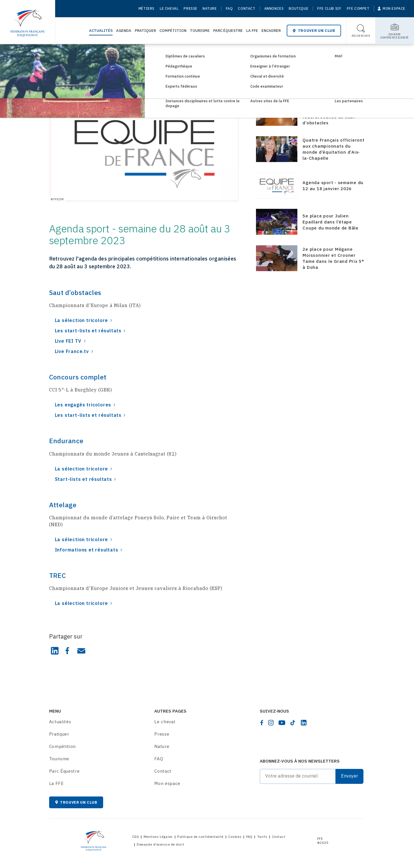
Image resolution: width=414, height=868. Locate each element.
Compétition (173, 31)
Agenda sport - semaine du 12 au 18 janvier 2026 (333, 186)
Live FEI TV (68, 341)
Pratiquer (145, 31)
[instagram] (271, 723)
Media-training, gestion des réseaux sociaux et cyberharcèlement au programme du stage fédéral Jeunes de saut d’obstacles (329, 108)
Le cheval (169, 8)
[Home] (27, 20)
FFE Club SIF (329, 8)
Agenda (124, 31)
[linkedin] (304, 723)
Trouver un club (314, 31)
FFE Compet (358, 8)
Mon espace (167, 783)
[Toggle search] (361, 31)
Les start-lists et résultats (88, 331)
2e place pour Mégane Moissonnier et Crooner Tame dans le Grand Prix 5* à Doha (333, 258)
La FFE (252, 31)
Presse (190, 8)
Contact (247, 8)
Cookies (235, 837)
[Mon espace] (391, 9)
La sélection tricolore (82, 320)
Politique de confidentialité (200, 837)
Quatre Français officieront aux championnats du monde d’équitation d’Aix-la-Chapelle (333, 149)
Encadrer (271, 31)
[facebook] (262, 723)
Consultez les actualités (86, 54)
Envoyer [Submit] (350, 776)
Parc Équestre (228, 31)
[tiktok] (293, 723)
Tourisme (200, 31)
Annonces (274, 8)
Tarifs (262, 837)
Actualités (101, 31)
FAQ (229, 8)
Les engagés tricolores (83, 405)
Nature (210, 8)
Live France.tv (72, 351)
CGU (136, 837)
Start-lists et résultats (83, 479)
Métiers (147, 8)
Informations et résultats (87, 550)
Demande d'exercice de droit (160, 844)
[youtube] (282, 723)
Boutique (299, 8)
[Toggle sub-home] (395, 31)
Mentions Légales (158, 837)
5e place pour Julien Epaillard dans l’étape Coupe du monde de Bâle (331, 222)
